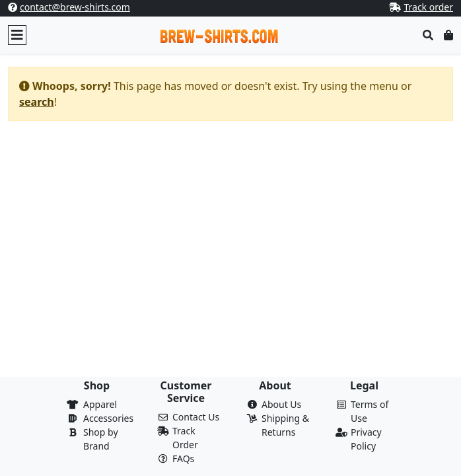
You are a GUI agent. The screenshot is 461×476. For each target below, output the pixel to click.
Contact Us (196, 417)
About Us (281, 404)
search (37, 102)
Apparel (100, 404)
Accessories (108, 418)
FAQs (183, 458)
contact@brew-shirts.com (75, 7)
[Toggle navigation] (17, 35)
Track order (428, 7)
